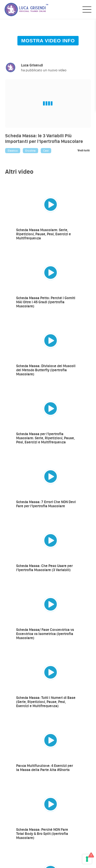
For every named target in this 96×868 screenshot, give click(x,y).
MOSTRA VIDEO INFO (48, 41)
